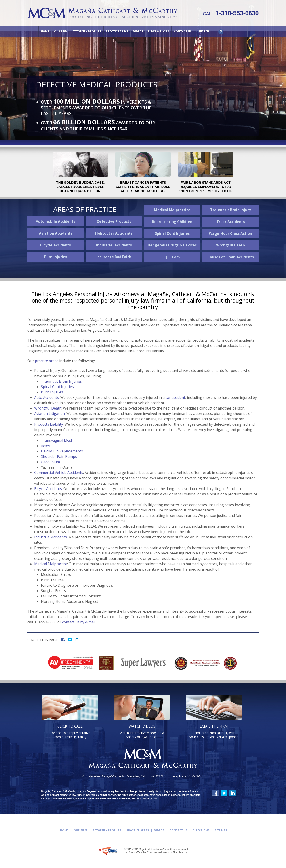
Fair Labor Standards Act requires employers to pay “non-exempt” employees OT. (206, 187)
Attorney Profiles (87, 31)
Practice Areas (117, 31)
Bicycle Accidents (56, 245)
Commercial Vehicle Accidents (59, 473)
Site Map (221, 830)
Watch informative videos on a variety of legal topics (142, 731)
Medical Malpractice (172, 210)
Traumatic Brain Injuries (61, 381)
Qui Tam (172, 257)
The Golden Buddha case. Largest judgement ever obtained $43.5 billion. (81, 187)
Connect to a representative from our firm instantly (70, 731)
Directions (201, 830)
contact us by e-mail (79, 622)
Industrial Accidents (114, 245)
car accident (175, 397)
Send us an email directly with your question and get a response (214, 731)
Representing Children (172, 222)
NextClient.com (181, 852)
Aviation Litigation (49, 414)
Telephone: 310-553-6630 (188, 776)
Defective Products (114, 221)
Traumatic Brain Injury (231, 210)
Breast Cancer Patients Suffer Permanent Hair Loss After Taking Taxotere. (143, 187)
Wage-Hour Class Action (230, 233)
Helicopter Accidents (114, 233)
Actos (45, 446)
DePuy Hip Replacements (62, 451)
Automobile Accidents (56, 221)
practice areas (47, 361)
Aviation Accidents (56, 233)
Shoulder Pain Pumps (59, 456)
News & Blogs (159, 31)
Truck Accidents (231, 222)
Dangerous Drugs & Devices (172, 245)
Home (45, 31)
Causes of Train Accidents (231, 257)
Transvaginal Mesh (57, 440)
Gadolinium (50, 462)
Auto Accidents (46, 397)
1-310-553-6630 (231, 13)
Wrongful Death (230, 245)
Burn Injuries (56, 257)
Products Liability (49, 424)
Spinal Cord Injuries (172, 233)
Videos (138, 31)
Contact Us (183, 31)
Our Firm (61, 31)
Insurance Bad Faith (114, 257)
